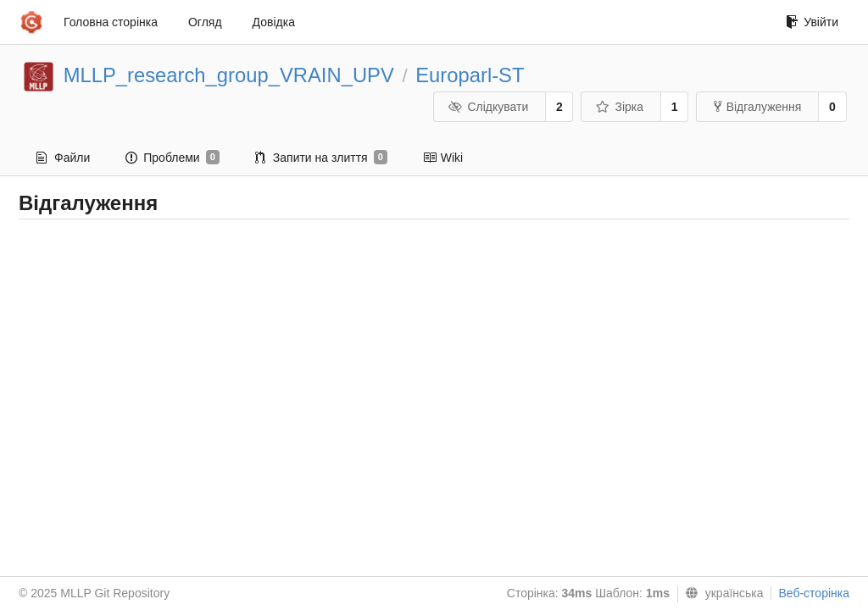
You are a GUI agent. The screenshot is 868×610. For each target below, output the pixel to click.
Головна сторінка (111, 22)
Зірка (620, 107)
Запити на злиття (321, 158)
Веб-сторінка (814, 593)
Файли (63, 158)
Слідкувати (488, 107)
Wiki (443, 158)
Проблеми (172, 158)
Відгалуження (758, 107)
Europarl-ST (470, 75)
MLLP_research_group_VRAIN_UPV (229, 75)
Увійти (812, 22)
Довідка (274, 22)
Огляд (205, 22)
